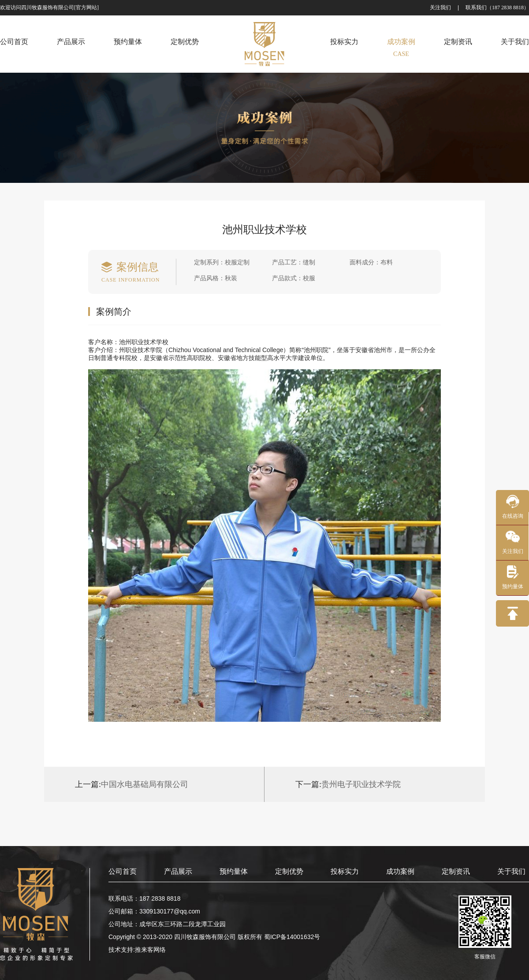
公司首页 (123, 871)
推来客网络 (150, 950)
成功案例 (400, 871)
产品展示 (178, 871)
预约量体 (234, 871)
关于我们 (511, 871)
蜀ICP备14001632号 (292, 937)
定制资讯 (456, 871)
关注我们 (440, 7)
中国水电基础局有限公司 (132, 784)
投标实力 (345, 871)
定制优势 (289, 871)
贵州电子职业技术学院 (348, 784)
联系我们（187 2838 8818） (497, 7)
